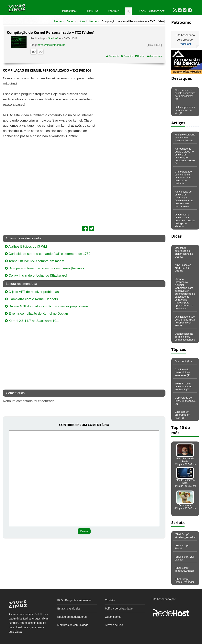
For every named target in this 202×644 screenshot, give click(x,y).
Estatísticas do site (69, 609)
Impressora (154, 56)
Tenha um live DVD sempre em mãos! (34, 261)
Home (58, 21)
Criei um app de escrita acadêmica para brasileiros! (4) (185, 94)
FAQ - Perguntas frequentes (74, 600)
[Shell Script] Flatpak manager (185, 580)
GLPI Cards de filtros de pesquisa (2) (185, 401)
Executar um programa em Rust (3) (182, 415)
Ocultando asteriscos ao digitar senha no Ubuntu (184, 252)
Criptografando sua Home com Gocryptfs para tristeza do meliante (183, 178)
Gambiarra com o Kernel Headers (31, 299)
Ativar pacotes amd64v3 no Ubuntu (183, 268)
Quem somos (113, 617)
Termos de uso (114, 625)
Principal (70, 11)
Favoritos (127, 56)
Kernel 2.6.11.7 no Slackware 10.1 (32, 321)
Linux (82, 21)
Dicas (70, 21)
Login (143, 11)
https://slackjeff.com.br (51, 45)
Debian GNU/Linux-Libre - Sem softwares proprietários (47, 306)
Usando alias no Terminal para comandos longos (185, 337)
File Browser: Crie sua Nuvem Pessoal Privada (185, 138)
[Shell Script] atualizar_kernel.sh (186, 536)
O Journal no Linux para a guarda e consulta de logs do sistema (185, 220)
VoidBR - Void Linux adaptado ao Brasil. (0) (184, 386)
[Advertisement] (131, 104)
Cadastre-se (157, 11)
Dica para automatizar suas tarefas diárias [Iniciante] (45, 268)
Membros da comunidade (73, 625)
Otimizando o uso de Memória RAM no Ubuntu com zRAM (185, 321)
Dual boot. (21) (183, 361)
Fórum (93, 11)
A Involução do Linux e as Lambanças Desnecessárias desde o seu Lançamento (184, 199)
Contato (110, 600)
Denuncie (112, 56)
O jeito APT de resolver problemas (32, 292)
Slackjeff (53, 38)
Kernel (93, 21)
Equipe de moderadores (72, 617)
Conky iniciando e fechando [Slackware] (36, 276)
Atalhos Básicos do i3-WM (26, 247)
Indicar (140, 56)
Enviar (113, 11)
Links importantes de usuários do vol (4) (185, 110)
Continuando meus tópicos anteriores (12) (183, 372)
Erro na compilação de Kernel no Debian (36, 314)
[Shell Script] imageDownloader (185, 569)
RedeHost (185, 44)
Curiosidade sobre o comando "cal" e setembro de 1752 (48, 254)
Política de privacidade (119, 609)
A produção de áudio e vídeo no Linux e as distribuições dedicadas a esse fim (185, 156)
